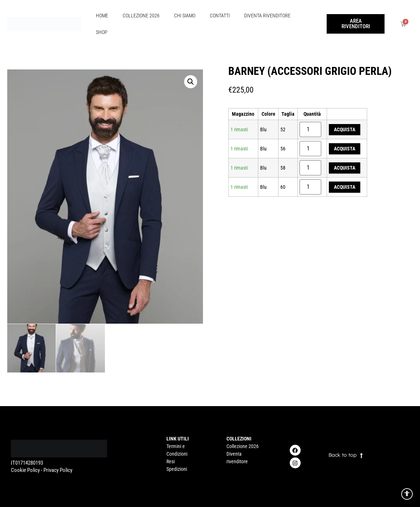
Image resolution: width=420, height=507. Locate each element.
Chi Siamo (185, 16)
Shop (102, 32)
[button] (191, 82)
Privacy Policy (58, 470)
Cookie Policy (25, 470)
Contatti (220, 16)
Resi (171, 461)
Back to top (343, 455)
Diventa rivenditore (267, 16)
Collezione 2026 (141, 16)
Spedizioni (177, 469)
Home (102, 16)
